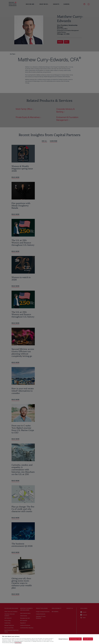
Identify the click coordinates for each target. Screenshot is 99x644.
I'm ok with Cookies (88, 639)
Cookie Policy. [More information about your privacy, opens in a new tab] (18, 643)
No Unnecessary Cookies (75, 639)
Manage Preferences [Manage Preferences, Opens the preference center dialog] (63, 639)
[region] (50, 639)
